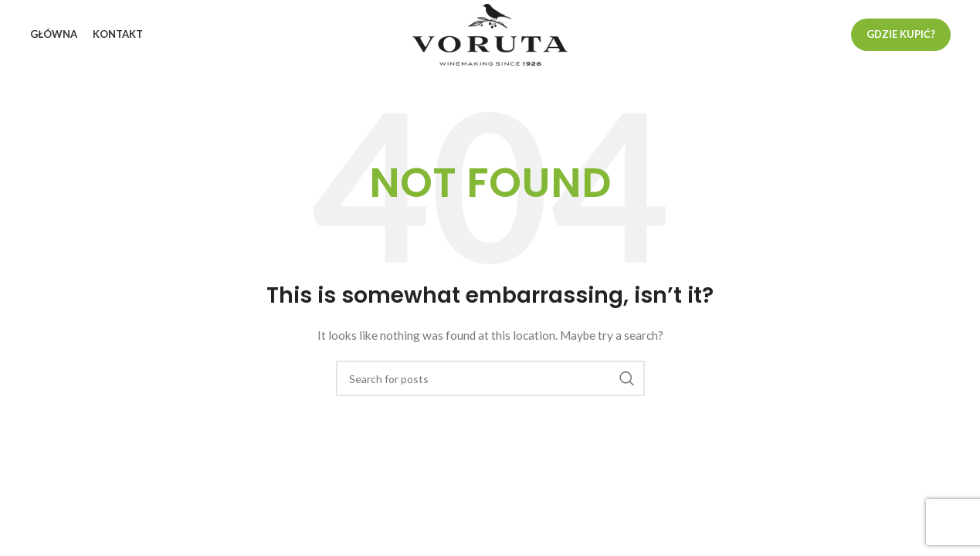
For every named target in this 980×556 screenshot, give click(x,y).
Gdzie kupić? (901, 34)
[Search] (490, 378)
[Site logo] (490, 34)
